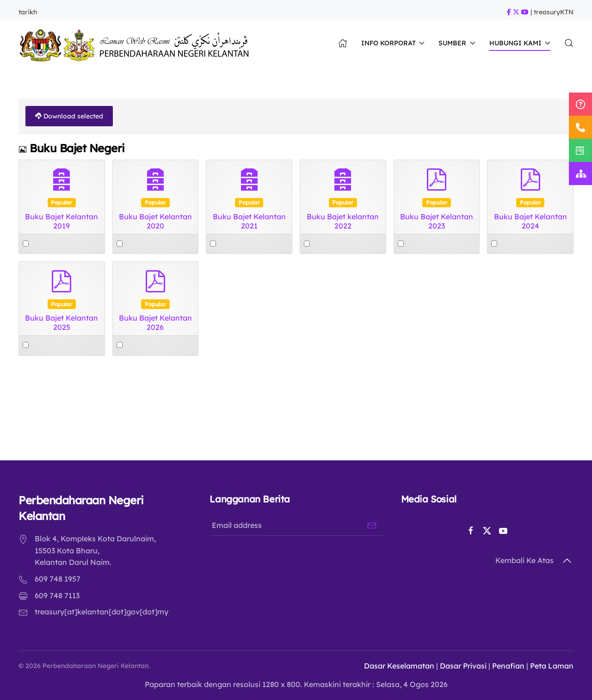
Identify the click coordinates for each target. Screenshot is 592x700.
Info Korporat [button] (393, 43)
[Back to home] (137, 43)
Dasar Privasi (460, 666)
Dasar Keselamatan (396, 666)
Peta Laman (549, 666)
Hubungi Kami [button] (520, 43)
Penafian (506, 666)
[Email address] (294, 525)
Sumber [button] (457, 43)
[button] (569, 43)
